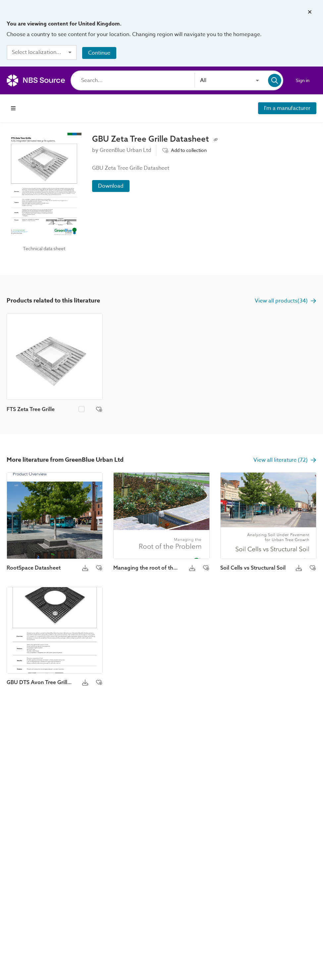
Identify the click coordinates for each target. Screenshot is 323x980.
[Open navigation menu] (13, 108)
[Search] (138, 80)
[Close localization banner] (310, 12)
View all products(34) (286, 301)
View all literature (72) (285, 460)
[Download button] (85, 568)
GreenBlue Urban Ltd (126, 150)
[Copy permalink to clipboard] (216, 139)
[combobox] (42, 52)
